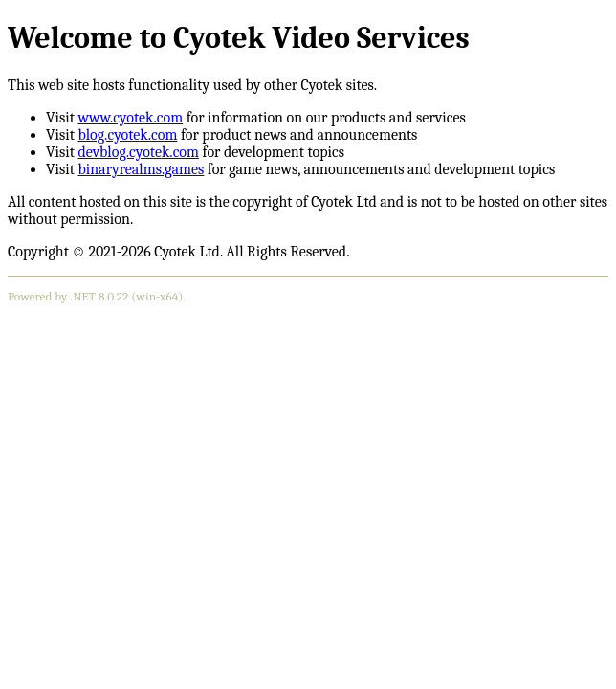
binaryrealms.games (141, 169)
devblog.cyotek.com (138, 152)
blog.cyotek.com (127, 135)
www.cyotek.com (130, 118)
